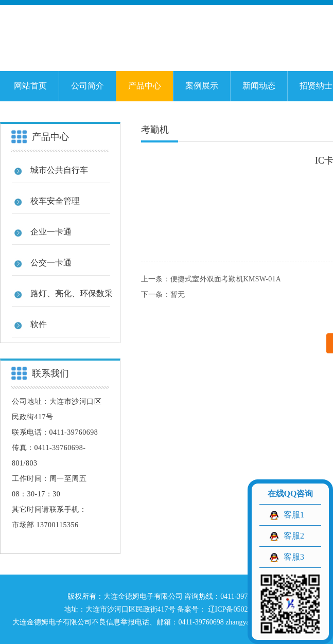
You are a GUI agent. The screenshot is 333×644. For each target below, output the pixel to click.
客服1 (294, 515)
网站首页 (30, 86)
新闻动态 (259, 86)
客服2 (294, 536)
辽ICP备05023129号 (238, 609)
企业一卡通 (51, 232)
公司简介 (87, 86)
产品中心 (145, 86)
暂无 (178, 294)
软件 (39, 324)
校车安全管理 (55, 201)
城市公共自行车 (59, 170)
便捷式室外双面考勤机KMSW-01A (226, 279)
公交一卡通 (51, 263)
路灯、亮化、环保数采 (72, 293)
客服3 (294, 557)
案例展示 (202, 86)
